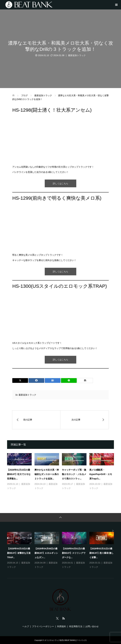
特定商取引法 (76, 626)
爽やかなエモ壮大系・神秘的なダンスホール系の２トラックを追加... (47, 474)
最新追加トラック (77, 55)
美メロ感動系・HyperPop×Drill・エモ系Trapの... (101, 474)
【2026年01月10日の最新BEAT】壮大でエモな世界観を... (19, 474)
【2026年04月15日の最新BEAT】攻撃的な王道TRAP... (19, 553)
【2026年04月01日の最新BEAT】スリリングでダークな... (74, 553)
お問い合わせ (92, 626)
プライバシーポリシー (43, 626)
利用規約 (62, 626)
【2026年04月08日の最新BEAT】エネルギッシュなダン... (46, 553)
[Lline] (69, 380)
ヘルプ (26, 626)
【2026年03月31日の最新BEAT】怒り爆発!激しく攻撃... (101, 553)
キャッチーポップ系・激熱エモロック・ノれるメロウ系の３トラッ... (74, 474)
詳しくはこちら (60, 183)
